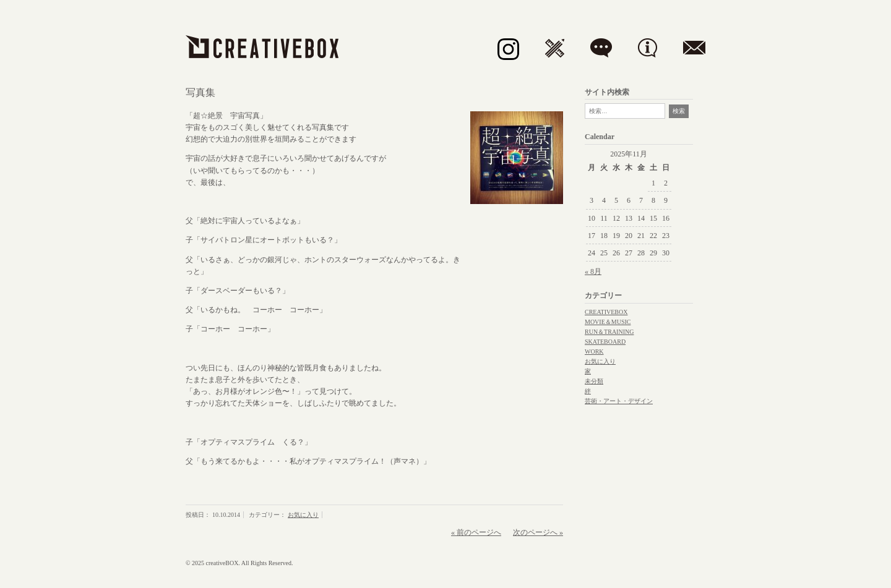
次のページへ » (538, 532)
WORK (594, 352)
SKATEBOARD (605, 342)
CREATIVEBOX (606, 312)
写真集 (200, 92)
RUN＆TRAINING (609, 332)
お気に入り (303, 515)
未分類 (594, 381)
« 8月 (593, 271)
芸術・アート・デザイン (619, 401)
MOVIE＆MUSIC (608, 322)
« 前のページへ (476, 532)
